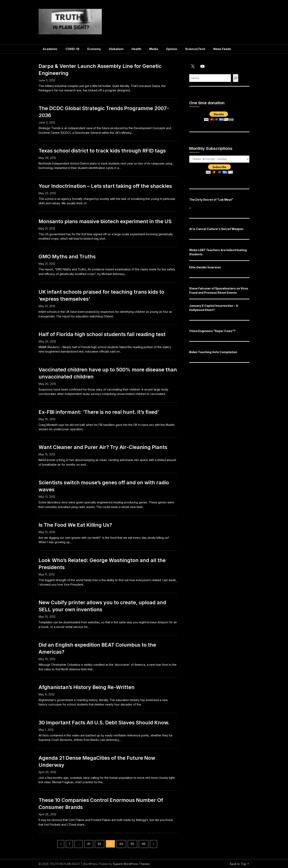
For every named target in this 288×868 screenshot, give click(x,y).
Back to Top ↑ (240, 864)
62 (100, 844)
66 (144, 844)
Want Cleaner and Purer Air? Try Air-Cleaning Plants (103, 447)
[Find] (236, 78)
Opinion (172, 49)
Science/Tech (195, 49)
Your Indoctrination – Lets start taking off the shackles (105, 186)
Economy (94, 49)
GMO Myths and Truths (67, 257)
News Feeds (222, 49)
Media (154, 49)
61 (89, 844)
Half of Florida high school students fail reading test (102, 334)
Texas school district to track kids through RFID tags (102, 151)
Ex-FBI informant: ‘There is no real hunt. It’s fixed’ (99, 412)
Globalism (116, 49)
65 (132, 844)
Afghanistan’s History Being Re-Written (87, 687)
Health (136, 49)
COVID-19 (72, 49)
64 (121, 844)
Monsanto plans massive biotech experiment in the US (105, 221)
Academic (50, 49)
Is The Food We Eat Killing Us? (75, 525)
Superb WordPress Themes (131, 864)
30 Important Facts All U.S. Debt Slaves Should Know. (104, 723)
